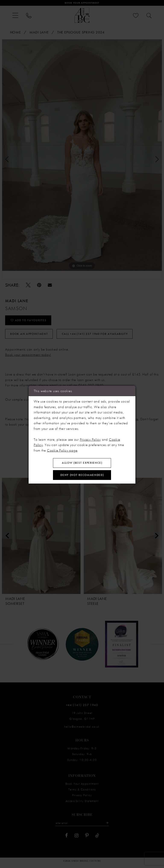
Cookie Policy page (62, 449)
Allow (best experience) (82, 462)
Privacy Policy (90, 438)
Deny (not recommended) (82, 476)
